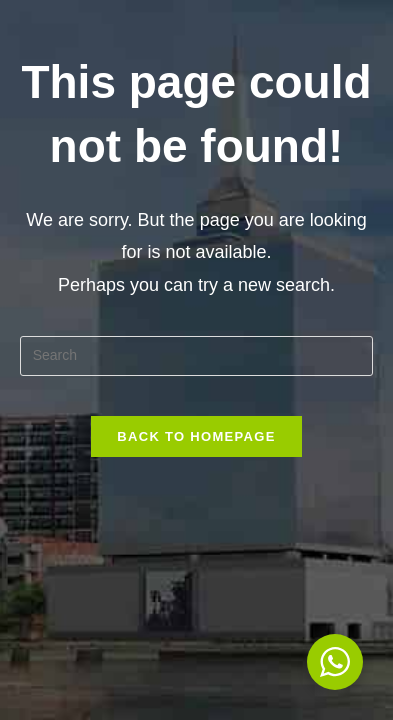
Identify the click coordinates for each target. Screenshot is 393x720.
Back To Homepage (196, 436)
